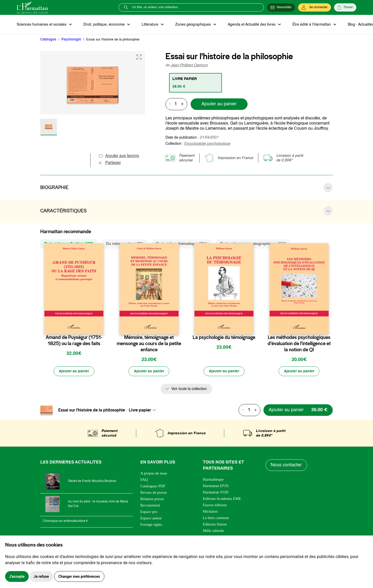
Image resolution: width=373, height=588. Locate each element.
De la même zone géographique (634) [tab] (253, 244)
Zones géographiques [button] (193, 25)
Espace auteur (151, 518)
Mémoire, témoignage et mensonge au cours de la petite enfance (149, 344)
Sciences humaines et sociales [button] (42, 25)
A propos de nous (154, 473)
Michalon (210, 512)
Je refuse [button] (41, 576)
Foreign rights (151, 525)
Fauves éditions (215, 505)
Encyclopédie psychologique (207, 144)
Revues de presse (154, 493)
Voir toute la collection (189, 389)
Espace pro (149, 512)
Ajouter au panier (219, 104)
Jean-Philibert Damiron (189, 65)
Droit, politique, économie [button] (104, 25)
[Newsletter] (281, 7)
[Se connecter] (315, 7)
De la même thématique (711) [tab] (182, 244)
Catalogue (48, 40)
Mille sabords (213, 531)
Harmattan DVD (216, 486)
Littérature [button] (150, 25)
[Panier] (345, 7)
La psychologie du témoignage (224, 337)
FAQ (144, 480)
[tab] (196, 83)
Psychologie (71, 40)
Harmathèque (213, 480)
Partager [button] (110, 163)
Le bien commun (216, 518)
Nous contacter (286, 466)
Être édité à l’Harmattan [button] (311, 25)
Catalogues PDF (153, 486)
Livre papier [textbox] (140, 410)
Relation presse (152, 499)
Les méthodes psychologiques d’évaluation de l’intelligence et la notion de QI (299, 344)
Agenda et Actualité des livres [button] (251, 25)
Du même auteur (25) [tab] (125, 244)
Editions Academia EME (222, 499)
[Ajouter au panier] (74, 372)
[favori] (100, 327)
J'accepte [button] (17, 576)
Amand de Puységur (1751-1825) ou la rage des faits (74, 341)
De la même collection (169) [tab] (69, 244)
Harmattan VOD (216, 492)
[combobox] (144, 410)
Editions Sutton (215, 524)
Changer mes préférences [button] (79, 576)
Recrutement (150, 506)
